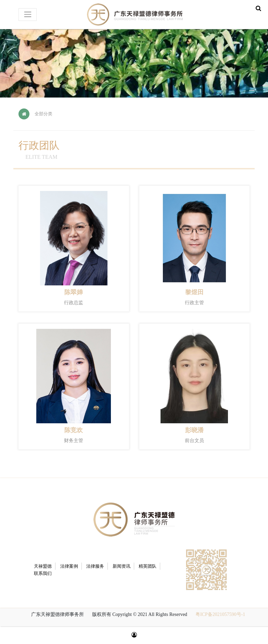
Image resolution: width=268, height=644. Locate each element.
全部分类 (43, 114)
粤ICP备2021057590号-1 (220, 614)
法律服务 (95, 566)
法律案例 (69, 566)
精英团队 (148, 566)
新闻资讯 (122, 566)
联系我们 (43, 573)
